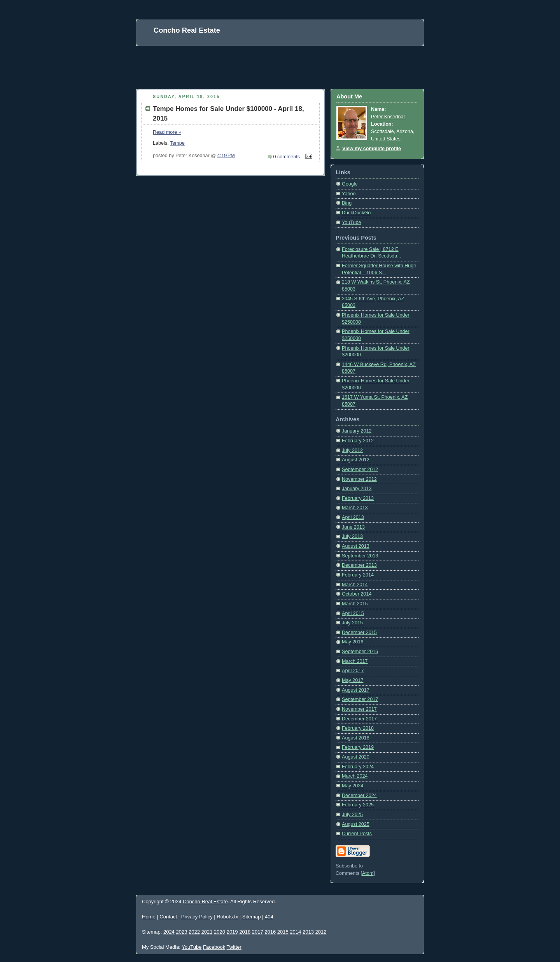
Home (149, 917)
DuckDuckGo (356, 213)
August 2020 (356, 757)
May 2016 (353, 642)
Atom (368, 873)
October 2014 (357, 594)
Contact (168, 917)
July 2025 (352, 815)
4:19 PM (226, 156)
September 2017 (360, 699)
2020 (220, 932)
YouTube (352, 223)
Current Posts (357, 834)
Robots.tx (227, 917)
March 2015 (355, 604)
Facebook (214, 947)
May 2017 (353, 680)
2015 (283, 932)
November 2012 (359, 479)
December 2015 (359, 633)
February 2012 (358, 441)
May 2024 (353, 786)
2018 (245, 932)
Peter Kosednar (388, 117)
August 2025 (356, 824)
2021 (207, 932)
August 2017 (356, 690)
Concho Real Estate (205, 902)
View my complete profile (372, 149)
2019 (232, 932)
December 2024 (359, 796)
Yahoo (349, 194)
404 (269, 917)
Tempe (177, 143)
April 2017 (353, 671)
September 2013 (360, 556)
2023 (181, 932)
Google (350, 184)
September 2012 (360, 470)
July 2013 (352, 536)
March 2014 (355, 585)
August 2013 (356, 546)
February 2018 (358, 728)
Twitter (234, 947)
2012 (321, 932)
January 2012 (357, 431)
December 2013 (359, 565)
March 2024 (355, 776)
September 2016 (360, 652)
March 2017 (355, 661)
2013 (308, 932)
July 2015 (352, 623)
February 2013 (358, 498)
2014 (295, 932)
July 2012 (352, 450)
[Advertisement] (278, 63)
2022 (194, 932)
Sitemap (252, 917)
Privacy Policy (197, 917)
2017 (258, 932)
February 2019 (358, 747)
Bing (347, 203)
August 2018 (356, 738)
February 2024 (358, 767)
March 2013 (355, 508)
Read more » (167, 132)
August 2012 (356, 460)
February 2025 (358, 805)
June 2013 (353, 527)
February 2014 (358, 575)
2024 (169, 932)
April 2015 (353, 613)
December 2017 (359, 719)
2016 (270, 932)
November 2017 (359, 709)
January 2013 (357, 489)
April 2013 (353, 517)
